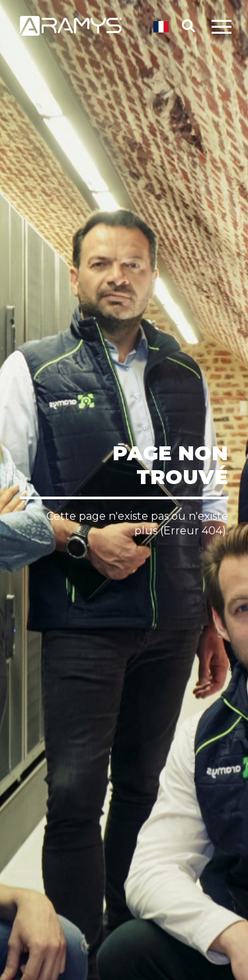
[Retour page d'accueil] (71, 33)
